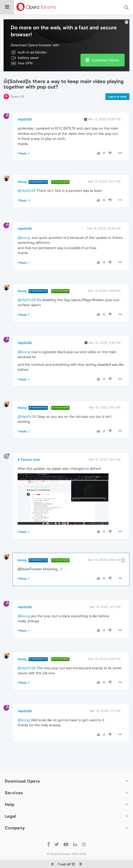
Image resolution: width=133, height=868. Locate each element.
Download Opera (105, 45)
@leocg (24, 223)
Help (10, 790)
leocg (22, 167)
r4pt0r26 (25, 105)
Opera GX (17, 82)
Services (14, 778)
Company (15, 813)
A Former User (29, 445)
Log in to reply (117, 82)
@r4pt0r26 (27, 176)
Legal (10, 802)
